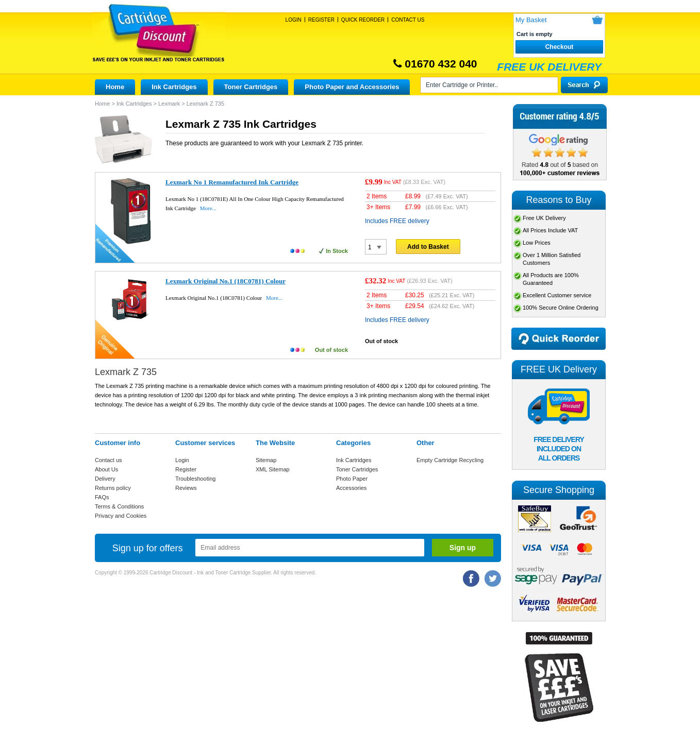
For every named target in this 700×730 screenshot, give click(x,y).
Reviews (186, 488)
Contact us (109, 460)
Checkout (560, 47)
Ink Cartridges (174, 87)
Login (294, 20)
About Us (106, 469)
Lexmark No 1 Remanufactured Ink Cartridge (232, 182)
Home (115, 87)
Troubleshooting (195, 479)
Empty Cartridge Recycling (450, 460)
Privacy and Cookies (121, 516)
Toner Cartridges (251, 87)
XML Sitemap (273, 469)
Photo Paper (352, 479)
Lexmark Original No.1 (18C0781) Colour (226, 281)
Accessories (351, 488)
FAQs (102, 497)
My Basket (531, 20)
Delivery (105, 479)
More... (208, 208)
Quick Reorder (363, 20)
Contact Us (408, 20)
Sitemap (266, 460)
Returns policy (113, 488)
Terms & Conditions (119, 506)
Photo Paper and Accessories (352, 87)
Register (321, 20)
